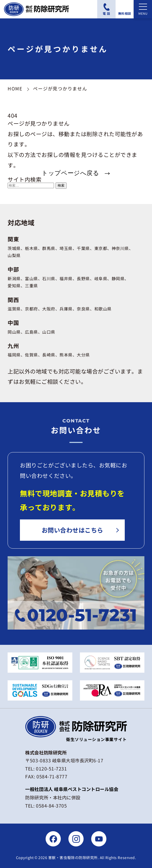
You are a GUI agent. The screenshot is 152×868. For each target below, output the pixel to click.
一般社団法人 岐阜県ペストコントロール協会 (72, 789)
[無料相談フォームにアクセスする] (125, 9)
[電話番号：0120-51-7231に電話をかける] (106, 9)
